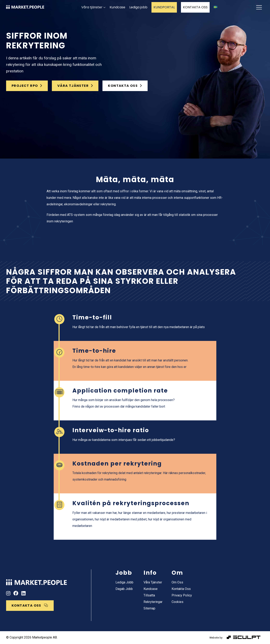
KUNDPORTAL (164, 7)
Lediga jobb (138, 7)
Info (150, 573)
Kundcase (117, 7)
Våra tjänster (92, 7)
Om (177, 573)
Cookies (177, 602)
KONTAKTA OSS (195, 7)
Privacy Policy (182, 595)
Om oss (177, 582)
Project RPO (27, 86)
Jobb (124, 573)
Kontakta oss (181, 589)
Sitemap (149, 608)
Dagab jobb (124, 589)
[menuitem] (216, 7)
